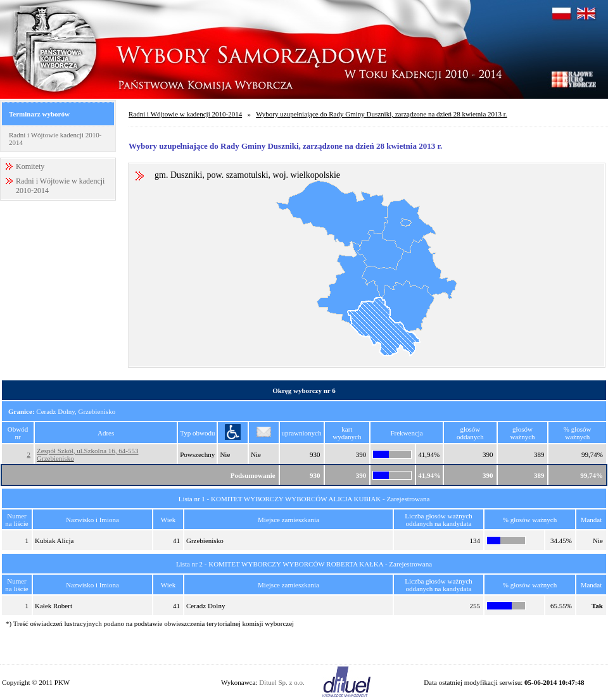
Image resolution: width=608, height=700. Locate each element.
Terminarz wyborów (39, 114)
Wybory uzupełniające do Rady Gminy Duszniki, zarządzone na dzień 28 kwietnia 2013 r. (381, 114)
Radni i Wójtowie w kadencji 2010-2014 (185, 114)
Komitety (30, 166)
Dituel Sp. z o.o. (282, 682)
